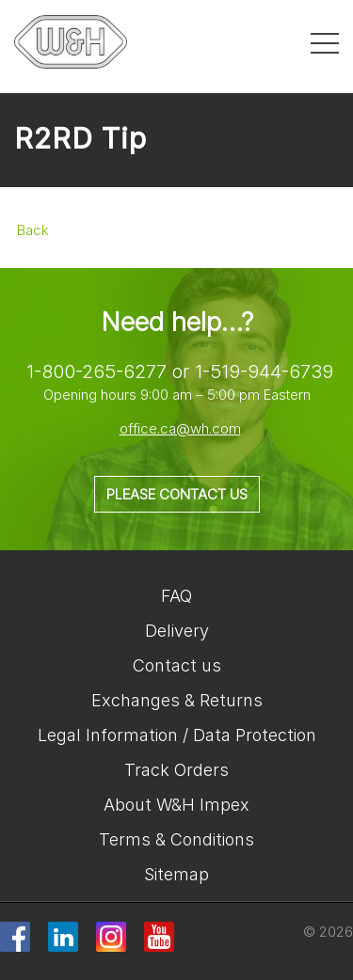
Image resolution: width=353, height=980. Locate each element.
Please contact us (177, 494)
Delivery (177, 631)
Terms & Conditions (176, 839)
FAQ (176, 596)
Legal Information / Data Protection (177, 735)
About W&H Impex (176, 805)
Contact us (177, 665)
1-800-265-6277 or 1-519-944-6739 (180, 371)
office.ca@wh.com (180, 428)
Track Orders (176, 770)
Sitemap (176, 874)
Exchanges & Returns (177, 700)
